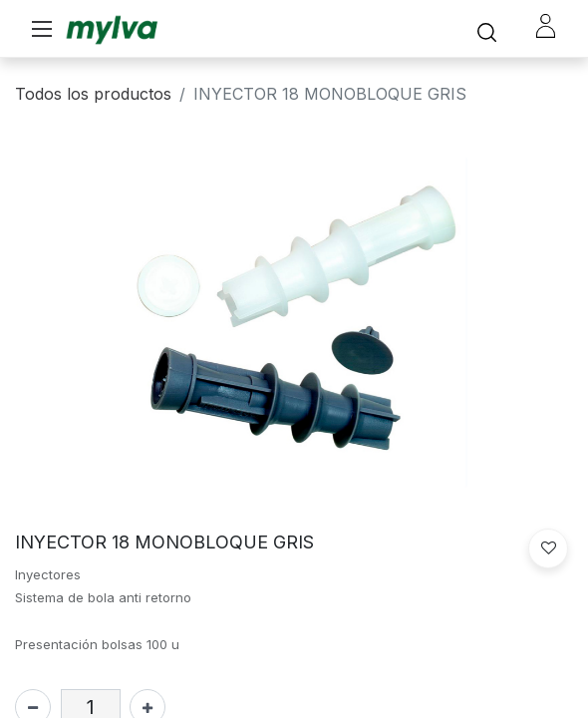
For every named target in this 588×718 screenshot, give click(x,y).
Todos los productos (93, 94)
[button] (548, 548)
